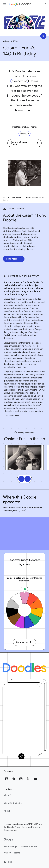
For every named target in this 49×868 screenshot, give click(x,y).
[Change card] (21, 756)
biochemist (19, 81)
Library (7, 795)
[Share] (43, 36)
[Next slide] (28, 479)
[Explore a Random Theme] (24, 143)
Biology (24, 134)
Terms (17, 853)
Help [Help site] (8, 862)
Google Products (29, 847)
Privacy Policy (21, 827)
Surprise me (25, 642)
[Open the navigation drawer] (5, 4)
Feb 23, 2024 (19, 511)
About (7, 811)
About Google (11, 847)
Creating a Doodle (13, 803)
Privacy (7, 853)
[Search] (45, 4)
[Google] (8, 840)
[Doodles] (24, 668)
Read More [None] (14, 259)
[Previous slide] (21, 479)
